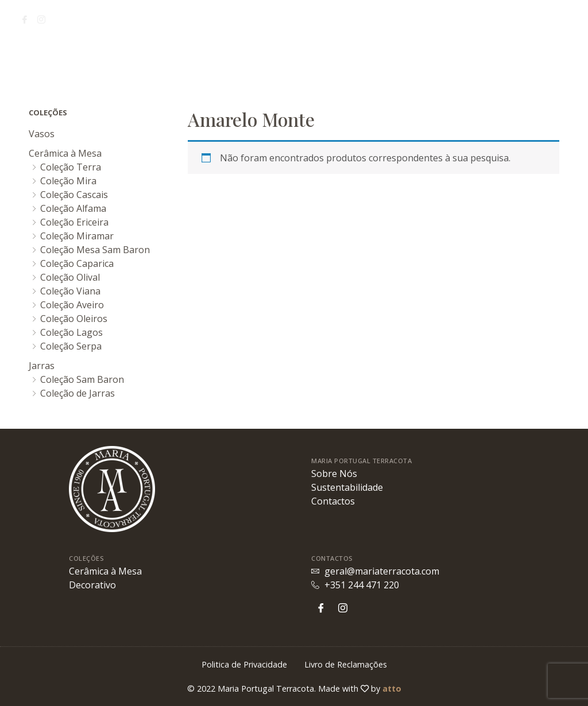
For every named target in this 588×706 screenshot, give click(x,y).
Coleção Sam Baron (82, 379)
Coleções (450, 58)
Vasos (42, 134)
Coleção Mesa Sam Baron (95, 250)
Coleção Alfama (73, 208)
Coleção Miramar (77, 236)
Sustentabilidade (108, 58)
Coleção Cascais (74, 195)
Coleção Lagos (71, 332)
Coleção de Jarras (78, 393)
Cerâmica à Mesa (65, 153)
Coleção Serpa (71, 346)
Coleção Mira (68, 181)
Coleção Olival (70, 277)
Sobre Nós (39, 58)
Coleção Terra (71, 167)
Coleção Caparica (77, 263)
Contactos (514, 58)
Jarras (42, 366)
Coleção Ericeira (74, 222)
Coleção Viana (70, 291)
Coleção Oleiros (74, 319)
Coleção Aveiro (72, 305)
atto (392, 688)
